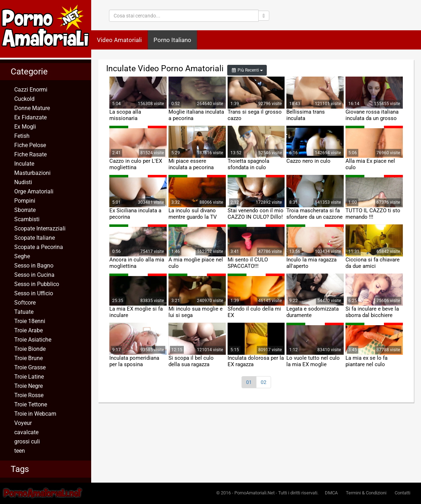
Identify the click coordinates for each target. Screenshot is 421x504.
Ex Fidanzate (30, 117)
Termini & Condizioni (366, 493)
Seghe (22, 256)
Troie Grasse (30, 367)
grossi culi (27, 441)
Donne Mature (32, 108)
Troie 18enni (30, 321)
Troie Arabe (28, 330)
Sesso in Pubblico (37, 284)
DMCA (331, 493)
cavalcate (26, 432)
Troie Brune (28, 358)
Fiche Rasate (30, 154)
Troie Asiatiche (33, 340)
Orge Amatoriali (34, 191)
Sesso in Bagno (34, 266)
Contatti (402, 493)
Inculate (24, 164)
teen (20, 451)
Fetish (22, 136)
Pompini (25, 201)
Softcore (25, 303)
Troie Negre (28, 386)
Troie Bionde (30, 349)
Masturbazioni (32, 173)
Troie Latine (29, 377)
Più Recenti (247, 70)
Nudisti (23, 182)
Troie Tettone (31, 404)
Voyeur (23, 423)
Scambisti (27, 219)
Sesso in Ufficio (34, 293)
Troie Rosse (29, 395)
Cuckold (24, 99)
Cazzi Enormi (31, 90)
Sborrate (25, 210)
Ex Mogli (25, 127)
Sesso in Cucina (34, 275)
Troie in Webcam (35, 414)
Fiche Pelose (30, 145)
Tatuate (24, 312)
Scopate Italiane (35, 238)
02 (264, 382)
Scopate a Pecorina (39, 247)
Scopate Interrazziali (40, 228)
